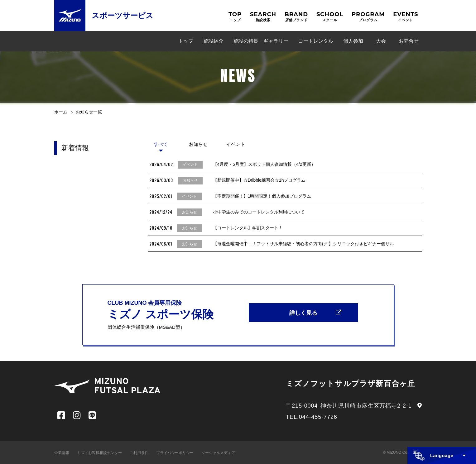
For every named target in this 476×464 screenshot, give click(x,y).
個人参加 (353, 41)
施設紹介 (214, 41)
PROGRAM (368, 17)
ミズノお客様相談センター (99, 453)
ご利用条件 (139, 453)
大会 (381, 41)
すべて (161, 144)
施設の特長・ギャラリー (261, 41)
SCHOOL (330, 17)
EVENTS (406, 17)
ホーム (61, 112)
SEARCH (263, 17)
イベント (236, 144)
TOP (235, 17)
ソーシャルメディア (218, 453)
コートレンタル (316, 41)
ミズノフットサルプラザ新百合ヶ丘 (351, 383)
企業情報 (62, 453)
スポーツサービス (123, 15)
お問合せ (409, 41)
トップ (186, 41)
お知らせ (198, 144)
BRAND (296, 17)
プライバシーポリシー (175, 453)
